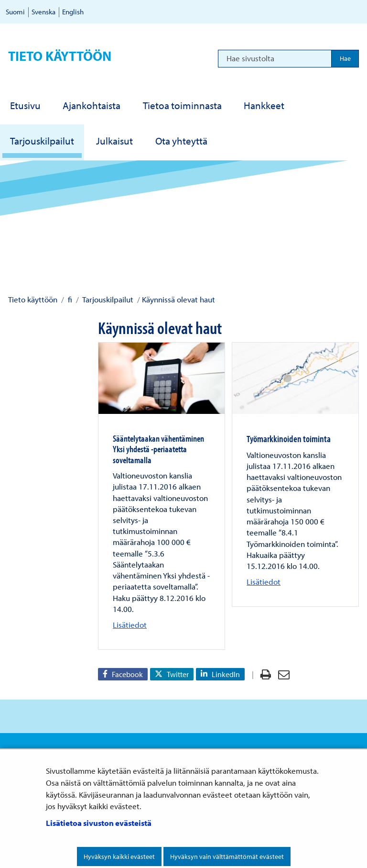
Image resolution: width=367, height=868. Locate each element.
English (73, 12)
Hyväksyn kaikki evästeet (119, 857)
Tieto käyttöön (60, 56)
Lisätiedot (130, 625)
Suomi (15, 12)
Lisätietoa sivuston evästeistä (99, 823)
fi (69, 299)
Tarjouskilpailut (107, 299)
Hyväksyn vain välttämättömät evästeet (227, 857)
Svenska (43, 12)
